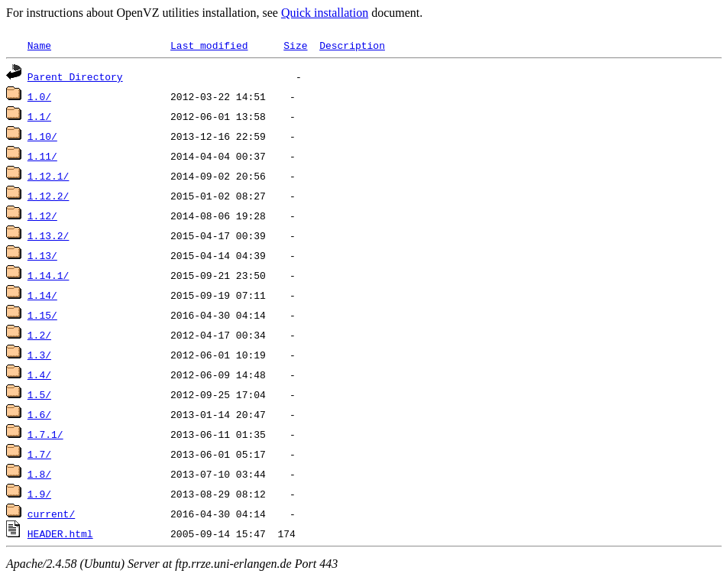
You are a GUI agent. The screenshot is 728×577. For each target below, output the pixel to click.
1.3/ (39, 355)
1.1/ (39, 116)
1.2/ (39, 335)
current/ (51, 514)
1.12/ (42, 216)
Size (295, 45)
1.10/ (42, 136)
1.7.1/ (45, 434)
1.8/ (39, 474)
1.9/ (39, 494)
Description (352, 45)
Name (39, 45)
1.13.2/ (49, 235)
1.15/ (42, 315)
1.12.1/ (49, 176)
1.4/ (39, 374)
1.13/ (42, 255)
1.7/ (39, 454)
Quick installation (325, 13)
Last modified (209, 45)
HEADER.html (60, 533)
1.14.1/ (49, 275)
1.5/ (39, 394)
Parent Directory (75, 76)
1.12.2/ (49, 196)
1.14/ (42, 295)
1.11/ (42, 156)
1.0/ (39, 96)
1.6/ (39, 414)
